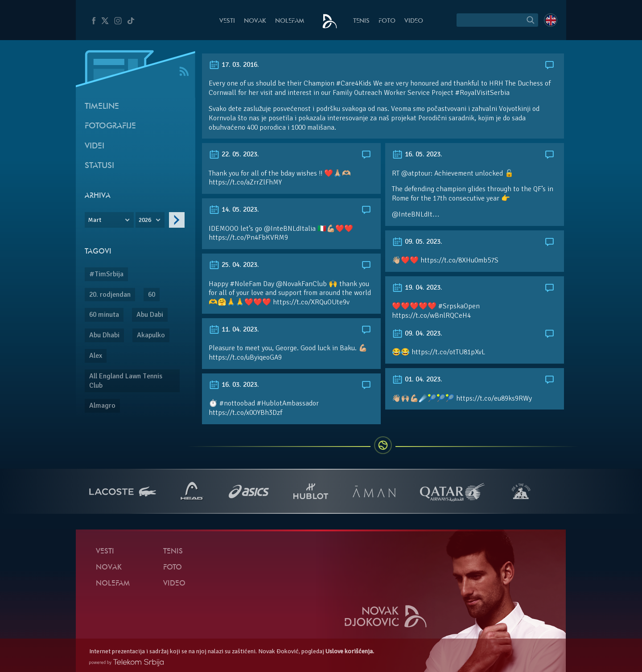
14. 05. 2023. (234, 209)
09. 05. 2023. (417, 242)
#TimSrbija (106, 274)
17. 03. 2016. (234, 65)
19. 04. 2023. (417, 287)
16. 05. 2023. (417, 154)
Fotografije (110, 126)
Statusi (99, 166)
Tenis (361, 21)
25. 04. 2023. (234, 265)
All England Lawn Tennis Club (126, 381)
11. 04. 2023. (234, 329)
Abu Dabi (150, 315)
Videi (95, 146)
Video (414, 21)
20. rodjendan (110, 295)
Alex (96, 356)
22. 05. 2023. (234, 154)
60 (152, 295)
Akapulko (151, 335)
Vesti (227, 21)
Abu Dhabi (104, 335)
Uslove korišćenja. (350, 651)
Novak (255, 21)
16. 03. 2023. (234, 385)
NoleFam (290, 21)
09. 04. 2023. (417, 333)
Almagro (102, 406)
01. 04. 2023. (417, 379)
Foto (387, 21)
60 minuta (104, 315)
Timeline (102, 107)
